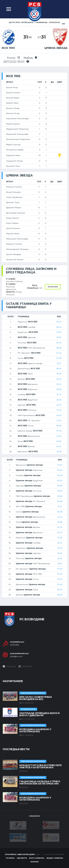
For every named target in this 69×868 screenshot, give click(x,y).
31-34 (60, 465)
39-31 (60, 564)
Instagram (25, 666)
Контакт (35, 862)
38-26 (59, 348)
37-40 (59, 431)
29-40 (60, 475)
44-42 (60, 517)
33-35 (59, 337)
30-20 (60, 481)
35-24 (60, 543)
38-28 (59, 426)
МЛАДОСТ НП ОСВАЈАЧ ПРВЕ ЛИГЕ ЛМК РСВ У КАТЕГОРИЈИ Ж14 (40, 766)
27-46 (59, 358)
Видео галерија (55, 858)
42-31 (59, 410)
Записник (53, 287)
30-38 (60, 486)
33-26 (59, 400)
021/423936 (15, 645)
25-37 (59, 405)
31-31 (59, 363)
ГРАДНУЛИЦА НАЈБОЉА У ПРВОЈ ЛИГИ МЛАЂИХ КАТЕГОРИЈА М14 (40, 783)
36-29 (60, 590)
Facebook (9, 666)
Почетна (10, 858)
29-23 (60, 491)
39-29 (59, 389)
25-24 (59, 322)
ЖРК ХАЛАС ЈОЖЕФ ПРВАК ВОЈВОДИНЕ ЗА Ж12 (36, 698)
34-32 (60, 553)
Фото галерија (37, 858)
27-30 (60, 569)
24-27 (59, 343)
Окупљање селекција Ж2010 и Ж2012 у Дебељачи (39, 714)
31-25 (59, 421)
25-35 (59, 452)
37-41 (59, 394)
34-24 (60, 470)
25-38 (60, 522)
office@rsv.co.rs (16, 657)
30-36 (60, 496)
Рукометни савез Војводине (20, 854)
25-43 (59, 379)
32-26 (60, 584)
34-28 (60, 501)
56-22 (59, 327)
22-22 (60, 579)
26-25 (59, 415)
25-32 (60, 558)
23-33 (60, 548)
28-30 (60, 595)
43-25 (59, 436)
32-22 (59, 384)
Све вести (22, 858)
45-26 (59, 374)
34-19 (60, 527)
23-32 (59, 441)
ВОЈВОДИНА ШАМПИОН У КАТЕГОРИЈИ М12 (35, 730)
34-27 (60, 532)
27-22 (59, 353)
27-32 (59, 332)
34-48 (60, 512)
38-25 (59, 369)
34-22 (59, 446)
